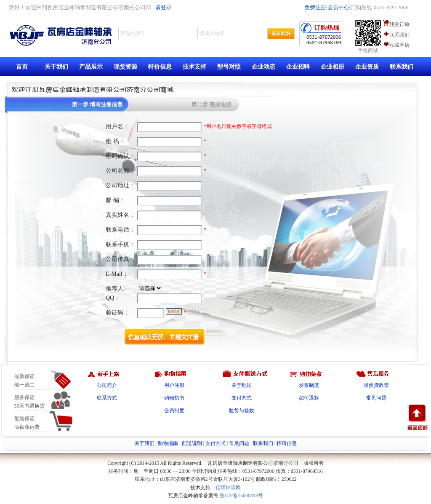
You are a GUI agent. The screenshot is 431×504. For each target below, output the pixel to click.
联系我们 (399, 35)
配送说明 (192, 443)
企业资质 (367, 67)
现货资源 (125, 67)
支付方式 (242, 398)
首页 (22, 67)
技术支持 (194, 67)
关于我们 (56, 67)
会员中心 (338, 7)
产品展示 (91, 67)
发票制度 (309, 385)
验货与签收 (242, 411)
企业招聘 (298, 67)
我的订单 (399, 24)
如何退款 (309, 398)
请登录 (164, 7)
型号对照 (229, 67)
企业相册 (333, 67)
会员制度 (174, 411)
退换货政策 (376, 385)
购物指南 (174, 398)
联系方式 (107, 398)
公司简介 (107, 385)
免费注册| (316, 7)
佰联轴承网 (228, 488)
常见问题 (376, 398)
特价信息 (160, 67)
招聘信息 (287, 443)
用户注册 (174, 385)
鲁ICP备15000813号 (241, 496)
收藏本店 (399, 45)
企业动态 (263, 67)
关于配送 (242, 385)
